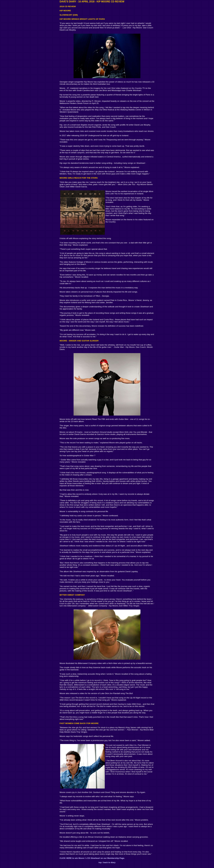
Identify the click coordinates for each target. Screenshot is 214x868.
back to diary (109, 862)
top (100, 862)
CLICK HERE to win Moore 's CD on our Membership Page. (92, 858)
